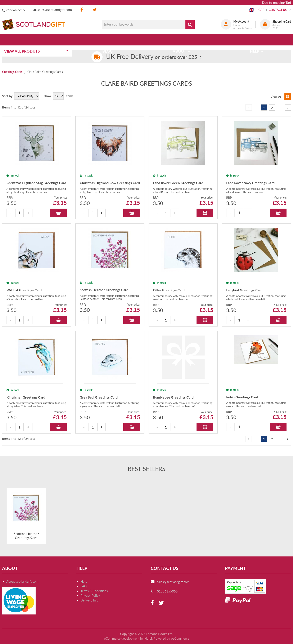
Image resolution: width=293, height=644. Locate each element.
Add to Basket (58, 213)
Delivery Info (90, 600)
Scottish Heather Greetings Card (26, 536)
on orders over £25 (152, 57)
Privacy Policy (90, 595)
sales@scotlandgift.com (55, 10)
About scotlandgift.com (22, 581)
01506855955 (16, 10)
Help (84, 581)
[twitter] (94, 10)
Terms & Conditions (94, 591)
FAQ (84, 586)
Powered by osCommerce (171, 638)
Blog (109, 40)
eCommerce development (122, 638)
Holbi (148, 638)
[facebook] (82, 10)
